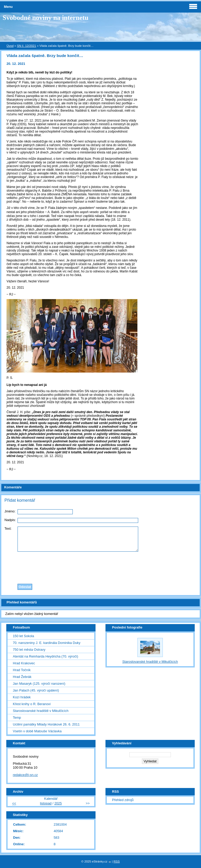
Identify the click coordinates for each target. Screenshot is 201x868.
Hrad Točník (22, 670)
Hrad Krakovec (24, 663)
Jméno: (10, 511)
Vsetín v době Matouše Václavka (37, 731)
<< (14, 803)
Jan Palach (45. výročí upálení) (36, 690)
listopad (46, 803)
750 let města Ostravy (29, 650)
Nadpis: (10, 520)
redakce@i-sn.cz (25, 775)
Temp (17, 718)
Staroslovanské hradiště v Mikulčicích (41, 711)
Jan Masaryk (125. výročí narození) (39, 684)
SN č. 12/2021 (27, 46)
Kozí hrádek (22, 697)
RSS (117, 861)
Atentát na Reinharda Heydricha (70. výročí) (46, 656)
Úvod (10, 46)
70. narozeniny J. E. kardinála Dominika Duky (47, 643)
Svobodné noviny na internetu (46, 18)
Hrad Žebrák (22, 677)
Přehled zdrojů (123, 800)
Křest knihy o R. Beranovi (32, 704)
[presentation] (100, 566)
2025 (58, 803)
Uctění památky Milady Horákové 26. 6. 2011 (46, 724)
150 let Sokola (23, 636)
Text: (8, 529)
